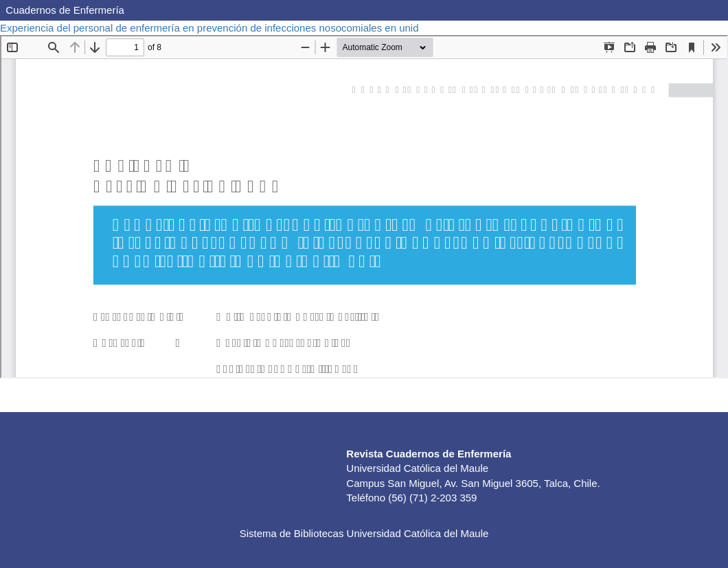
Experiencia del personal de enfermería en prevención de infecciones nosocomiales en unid (211, 28)
